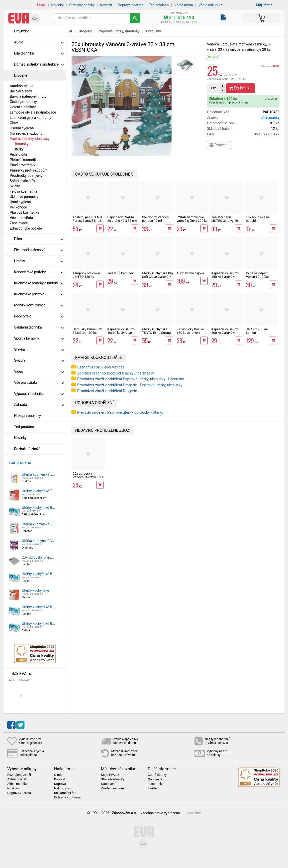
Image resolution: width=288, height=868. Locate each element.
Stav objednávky (82, 5)
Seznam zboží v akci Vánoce (101, 367)
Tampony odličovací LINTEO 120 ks (87, 275)
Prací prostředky (22, 165)
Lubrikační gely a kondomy (30, 118)
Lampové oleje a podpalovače (33, 112)
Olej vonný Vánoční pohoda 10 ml (156, 219)
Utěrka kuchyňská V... (38, 541)
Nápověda (155, 779)
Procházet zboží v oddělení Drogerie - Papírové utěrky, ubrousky (130, 385)
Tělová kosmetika (23, 191)
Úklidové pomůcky (24, 197)
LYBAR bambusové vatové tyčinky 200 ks (192, 219)
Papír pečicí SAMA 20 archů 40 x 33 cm (122, 219)
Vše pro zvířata (21, 218)
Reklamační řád (65, 793)
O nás (58, 775)
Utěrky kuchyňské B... (38, 508)
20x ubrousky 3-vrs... (38, 557)
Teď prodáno (159, 5)
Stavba (39, 349)
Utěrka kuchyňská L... (38, 474)
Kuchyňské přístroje (39, 294)
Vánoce (213, 57)
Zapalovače (19, 223)
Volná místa (184, 5)
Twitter (153, 788)
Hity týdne (22, 31)
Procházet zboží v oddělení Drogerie (107, 391)
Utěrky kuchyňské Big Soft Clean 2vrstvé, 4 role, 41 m (158, 277)
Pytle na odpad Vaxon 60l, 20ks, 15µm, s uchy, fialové (261, 277)
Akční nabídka (17, 784)
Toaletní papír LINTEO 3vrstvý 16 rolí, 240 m (225, 221)
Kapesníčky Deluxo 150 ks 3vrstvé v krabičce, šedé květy (226, 277)
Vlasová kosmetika (25, 212)
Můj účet (263, 5)
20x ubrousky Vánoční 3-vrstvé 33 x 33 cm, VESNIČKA (88, 477)
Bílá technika (39, 53)
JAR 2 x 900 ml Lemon (257, 331)
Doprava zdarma (131, 5)
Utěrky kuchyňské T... (38, 491)
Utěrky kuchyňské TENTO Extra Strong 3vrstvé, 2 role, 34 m (157, 333)
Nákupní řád (63, 788)
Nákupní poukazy (27, 416)
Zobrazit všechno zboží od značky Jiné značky (116, 373)
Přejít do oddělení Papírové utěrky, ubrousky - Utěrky (120, 412)
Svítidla (39, 360)
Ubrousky (21, 144)
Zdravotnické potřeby (26, 228)
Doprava (270, 66)
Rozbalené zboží (27, 449)
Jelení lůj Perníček (120, 273)
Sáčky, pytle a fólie (24, 181)
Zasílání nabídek (113, 788)
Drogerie (39, 75)
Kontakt (106, 5)
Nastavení (108, 784)
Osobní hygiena (22, 128)
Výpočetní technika (39, 394)
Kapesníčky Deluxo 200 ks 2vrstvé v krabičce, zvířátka (225, 333)
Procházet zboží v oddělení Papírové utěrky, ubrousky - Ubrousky (131, 379)
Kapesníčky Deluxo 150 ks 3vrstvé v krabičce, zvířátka (190, 333)
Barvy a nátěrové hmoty (28, 96)
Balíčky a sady (21, 91)
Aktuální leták (17, 779)
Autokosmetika (22, 86)
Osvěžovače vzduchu (26, 133)
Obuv (14, 123)
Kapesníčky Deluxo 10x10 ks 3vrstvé (121, 331)
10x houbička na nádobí (258, 219)
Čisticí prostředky (23, 102)
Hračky (39, 261)
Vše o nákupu (209, 5)
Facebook (155, 784)
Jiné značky (270, 118)
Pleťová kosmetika (24, 160)
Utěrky (19, 149)
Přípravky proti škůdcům (29, 170)
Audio (39, 42)
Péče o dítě (18, 154)
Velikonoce (18, 207)
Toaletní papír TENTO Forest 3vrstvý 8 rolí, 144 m (88, 221)
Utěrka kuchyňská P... (38, 524)
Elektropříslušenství (39, 250)
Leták (41, 5)
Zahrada (39, 405)
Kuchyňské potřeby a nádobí (39, 283)
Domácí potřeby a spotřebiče (39, 64)
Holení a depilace (23, 107)
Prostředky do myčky (26, 176)
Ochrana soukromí (67, 797)
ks (214, 88)
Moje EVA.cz (110, 775)
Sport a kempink (39, 338)
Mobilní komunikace (39, 305)
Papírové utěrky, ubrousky (30, 139)
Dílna (39, 239)
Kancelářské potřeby (39, 272)
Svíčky (15, 186)
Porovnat (219, 145)
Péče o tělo (39, 316)
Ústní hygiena (20, 202)
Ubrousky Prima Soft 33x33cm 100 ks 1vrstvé (88, 333)
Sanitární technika (39, 327)
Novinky (57, 5)
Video (39, 371)
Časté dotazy (157, 775)
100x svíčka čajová (190, 273)
